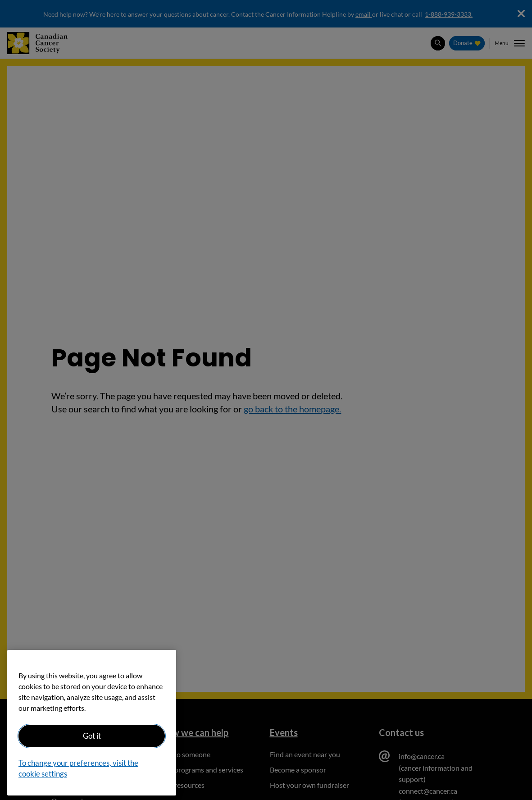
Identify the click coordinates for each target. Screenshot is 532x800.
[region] (92, 723)
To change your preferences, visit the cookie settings (78, 768)
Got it (92, 736)
